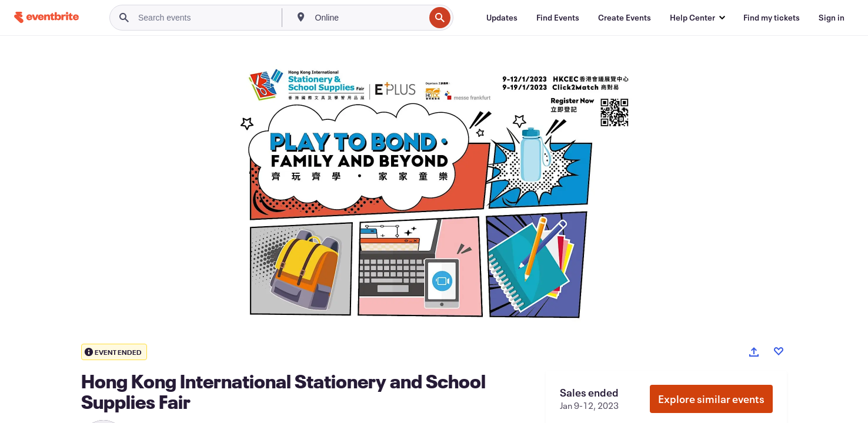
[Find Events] (558, 18)
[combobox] (369, 18)
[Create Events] (625, 18)
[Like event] (779, 351)
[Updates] (502, 18)
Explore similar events (711, 399)
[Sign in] (832, 18)
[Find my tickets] (772, 18)
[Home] (46, 17)
